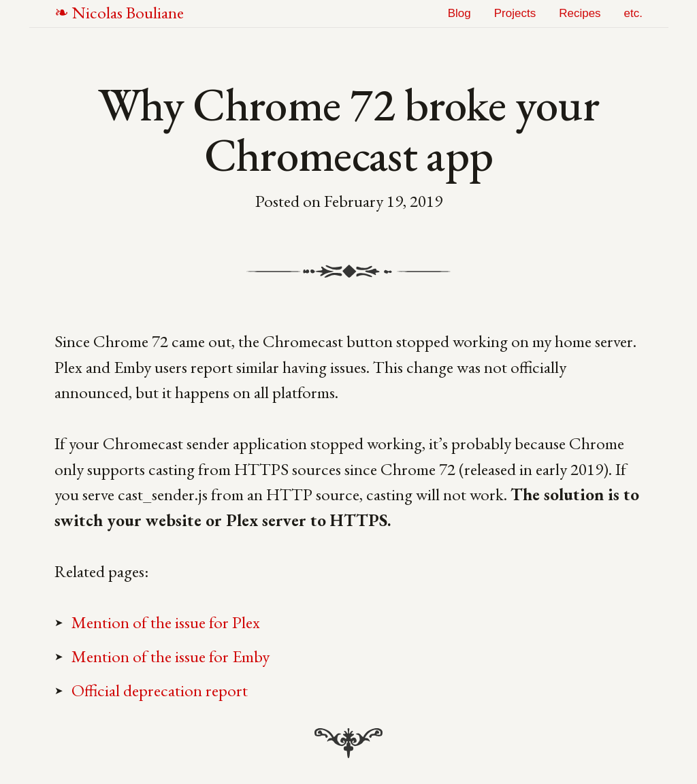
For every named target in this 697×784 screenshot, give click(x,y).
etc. (633, 13)
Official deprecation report (160, 690)
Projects (515, 13)
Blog (459, 13)
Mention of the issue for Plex (166, 622)
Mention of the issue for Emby (171, 656)
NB (128, 12)
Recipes (580, 13)
